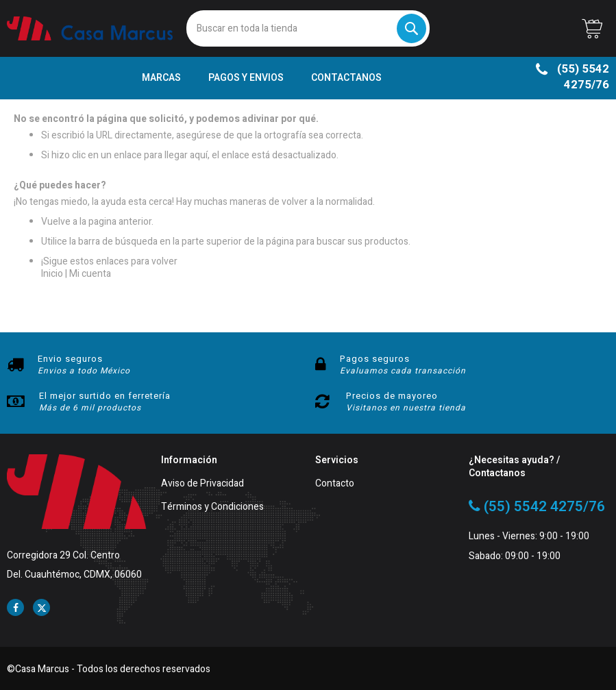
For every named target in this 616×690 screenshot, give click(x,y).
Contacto (335, 484)
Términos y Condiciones (212, 507)
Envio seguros (70, 359)
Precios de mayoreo (392, 396)
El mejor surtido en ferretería (105, 396)
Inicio (52, 274)
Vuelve (56, 222)
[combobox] (308, 28)
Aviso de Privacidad (202, 484)
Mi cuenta (90, 274)
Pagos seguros (375, 359)
